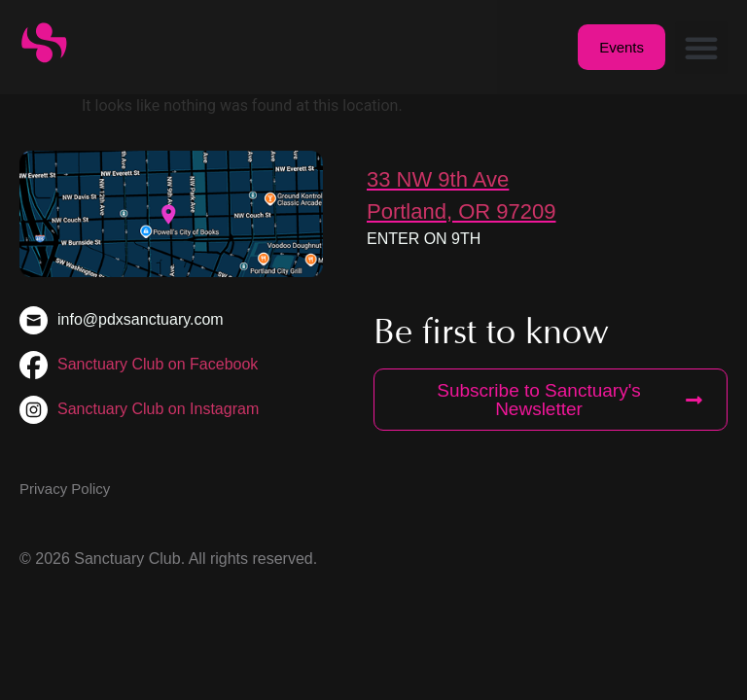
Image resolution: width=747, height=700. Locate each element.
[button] (701, 48)
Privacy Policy (65, 489)
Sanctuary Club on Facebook (158, 364)
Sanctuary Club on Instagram (158, 409)
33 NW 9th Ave (438, 179)
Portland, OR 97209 (461, 211)
